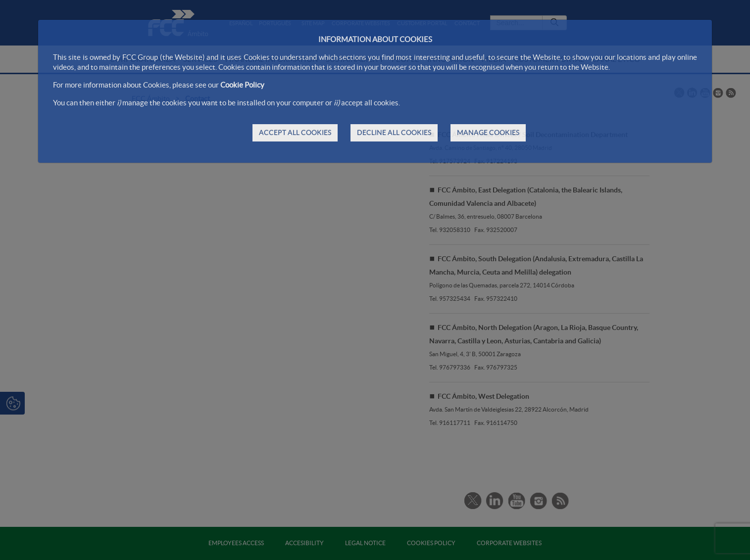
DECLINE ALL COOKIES (394, 133)
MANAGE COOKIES (488, 133)
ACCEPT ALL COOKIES (295, 133)
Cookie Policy (242, 85)
